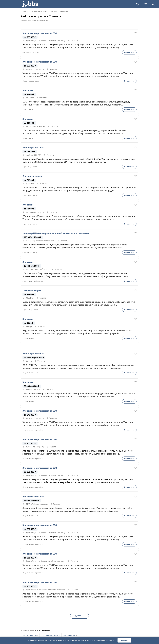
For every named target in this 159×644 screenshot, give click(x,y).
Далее (78, 616)
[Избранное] (138, 4)
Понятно (124, 640)
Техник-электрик (32, 290)
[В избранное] (136, 33)
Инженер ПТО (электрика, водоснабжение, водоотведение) (56, 233)
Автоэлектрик (69, 635)
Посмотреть (129, 52)
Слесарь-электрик (32, 176)
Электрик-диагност (33, 497)
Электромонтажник (50, 635)
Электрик (28, 90)
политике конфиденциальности (101, 640)
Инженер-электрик (33, 148)
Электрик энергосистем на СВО (40, 33)
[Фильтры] (146, 4)
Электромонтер (29, 635)
